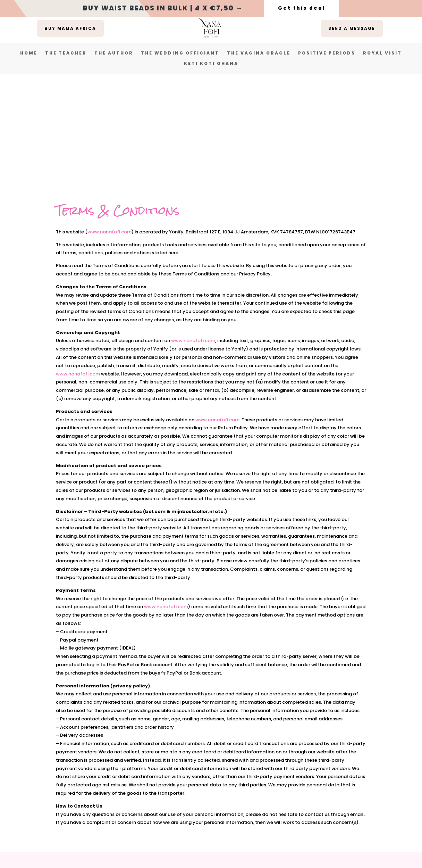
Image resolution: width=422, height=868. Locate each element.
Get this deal (302, 8)
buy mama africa (70, 28)
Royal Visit (382, 53)
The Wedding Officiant (180, 53)
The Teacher (66, 53)
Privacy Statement (219, 776)
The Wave (188, 840)
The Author (114, 53)
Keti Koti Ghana (211, 64)
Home (29, 53)
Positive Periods (327, 53)
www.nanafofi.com (109, 126)
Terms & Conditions (152, 776)
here (258, 826)
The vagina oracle (259, 53)
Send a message (352, 28)
